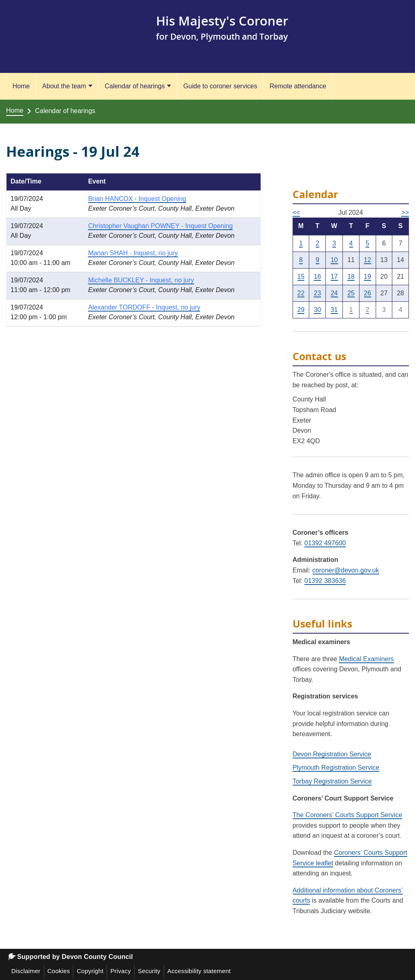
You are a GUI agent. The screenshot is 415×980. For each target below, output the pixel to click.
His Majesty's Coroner (224, 20)
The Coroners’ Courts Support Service (348, 815)
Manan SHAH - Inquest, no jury (133, 253)
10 (334, 260)
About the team (64, 86)
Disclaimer (26, 971)
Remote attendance (298, 86)
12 (368, 260)
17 (334, 276)
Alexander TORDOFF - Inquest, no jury (144, 307)
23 (317, 293)
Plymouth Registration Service (336, 768)
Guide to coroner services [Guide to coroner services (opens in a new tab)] (220, 86)
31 (334, 310)
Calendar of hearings (135, 86)
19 (368, 276)
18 (351, 276)
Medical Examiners (366, 659)
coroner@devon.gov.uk (346, 570)
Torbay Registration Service (332, 781)
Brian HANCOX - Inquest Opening (137, 199)
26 (368, 293)
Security (149, 971)
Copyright (90, 971)
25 (351, 293)
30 (317, 310)
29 (301, 310)
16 (317, 276)
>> (405, 212)
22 (301, 293)
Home (21, 86)
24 (334, 293)
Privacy (121, 971)
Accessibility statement (199, 971)
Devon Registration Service (332, 754)
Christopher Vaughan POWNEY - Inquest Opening (160, 226)
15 (301, 276)
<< (296, 212)
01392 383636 (325, 581)
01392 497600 (325, 543)
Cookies (59, 971)
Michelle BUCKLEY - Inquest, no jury (141, 280)
